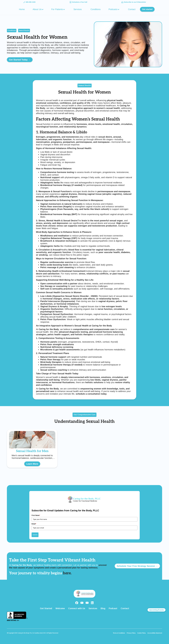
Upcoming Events (156, 610)
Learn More (32, 464)
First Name (36, 515)
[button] (38, 9)
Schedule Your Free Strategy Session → (137, 566)
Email (34, 524)
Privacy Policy (131, 633)
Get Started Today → (20, 60)
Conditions (96, 9)
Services (78, 9)
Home (22, 9)
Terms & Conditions (119, 633)
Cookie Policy (142, 633)
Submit (35, 535)
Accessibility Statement (155, 633)
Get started (147, 9)
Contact (132, 9)
